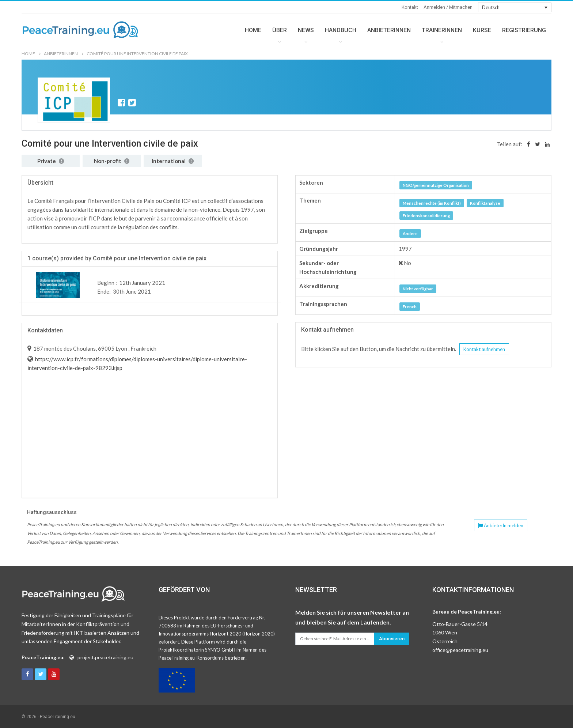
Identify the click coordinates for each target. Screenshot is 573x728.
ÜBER (280, 30)
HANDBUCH (341, 30)
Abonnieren (392, 639)
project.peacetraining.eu (105, 657)
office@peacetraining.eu (460, 650)
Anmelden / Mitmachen (448, 7)
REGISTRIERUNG (524, 30)
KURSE (482, 30)
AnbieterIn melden (501, 525)
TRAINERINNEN (442, 30)
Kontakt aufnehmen (484, 349)
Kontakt (410, 7)
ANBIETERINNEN (389, 30)
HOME (253, 30)
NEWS (306, 30)
